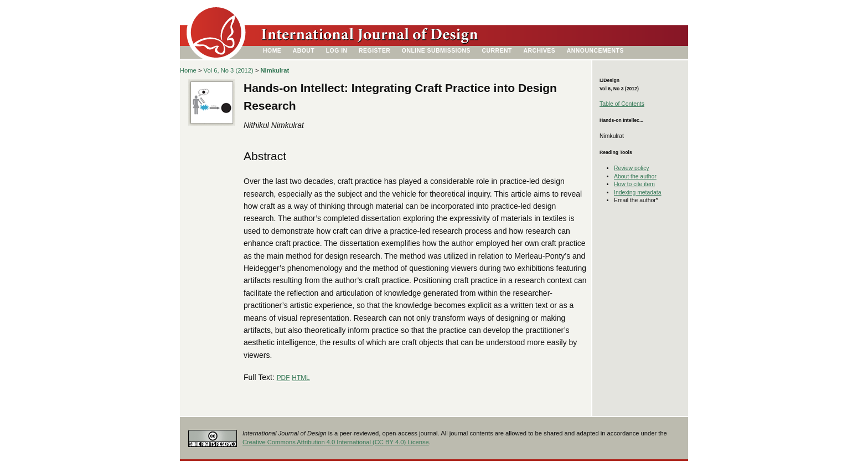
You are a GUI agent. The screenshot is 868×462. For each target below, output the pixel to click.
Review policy (632, 168)
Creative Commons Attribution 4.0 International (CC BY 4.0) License (336, 442)
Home (272, 51)
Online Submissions (436, 51)
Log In (337, 51)
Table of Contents (622, 104)
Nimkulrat (275, 70)
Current (497, 51)
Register (374, 51)
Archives (539, 51)
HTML (301, 378)
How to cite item (634, 184)
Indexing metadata (638, 192)
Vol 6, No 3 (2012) (229, 70)
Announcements (595, 51)
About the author (635, 176)
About (304, 51)
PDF (283, 378)
